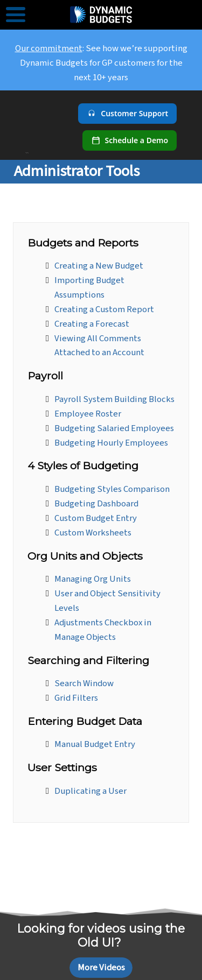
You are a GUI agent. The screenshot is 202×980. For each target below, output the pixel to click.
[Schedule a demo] (130, 140)
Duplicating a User (90, 791)
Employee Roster (88, 414)
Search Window (84, 683)
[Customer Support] (127, 114)
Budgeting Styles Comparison (112, 489)
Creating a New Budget (99, 266)
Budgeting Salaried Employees (114, 428)
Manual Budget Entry (95, 744)
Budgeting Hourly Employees (111, 443)
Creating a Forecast (92, 324)
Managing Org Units (93, 579)
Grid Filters (76, 698)
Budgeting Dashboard (96, 504)
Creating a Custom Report (104, 309)
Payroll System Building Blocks (114, 399)
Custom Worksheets (93, 533)
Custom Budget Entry (96, 518)
